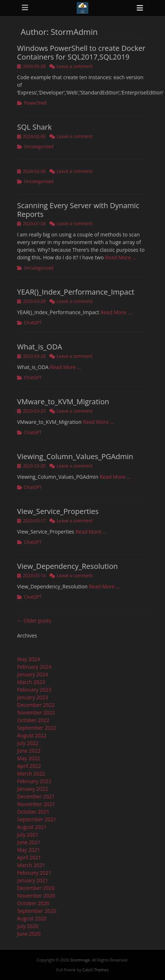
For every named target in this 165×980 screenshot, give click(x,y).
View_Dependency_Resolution (67, 566)
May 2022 (29, 758)
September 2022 (37, 728)
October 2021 (33, 812)
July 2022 (28, 743)
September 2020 (37, 911)
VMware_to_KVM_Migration (63, 402)
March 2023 (31, 682)
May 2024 (29, 659)
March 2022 (31, 774)
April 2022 (29, 766)
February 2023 (34, 690)
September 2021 (37, 819)
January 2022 (33, 789)
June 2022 (29, 751)
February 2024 (34, 667)
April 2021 (29, 857)
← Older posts (34, 621)
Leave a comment (75, 66)
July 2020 (28, 926)
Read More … (121, 257)
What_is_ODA (40, 347)
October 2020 (33, 903)
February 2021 (34, 873)
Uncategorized (39, 147)
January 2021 (33, 880)
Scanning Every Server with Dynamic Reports (78, 210)
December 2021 (36, 796)
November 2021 (36, 804)
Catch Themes (96, 970)
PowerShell (35, 103)
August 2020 (32, 918)
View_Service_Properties (58, 511)
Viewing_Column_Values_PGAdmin (75, 456)
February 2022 (34, 781)
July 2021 (28, 835)
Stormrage (80, 960)
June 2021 (29, 842)
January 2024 (33, 674)
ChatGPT (33, 323)
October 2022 (33, 720)
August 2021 (32, 827)
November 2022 (36, 712)
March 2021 (31, 865)
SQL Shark (34, 127)
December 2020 (36, 888)
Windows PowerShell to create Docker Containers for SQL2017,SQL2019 (81, 52)
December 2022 (36, 705)
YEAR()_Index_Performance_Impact (76, 292)
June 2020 (29, 934)
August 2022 (32, 735)
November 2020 (36, 896)
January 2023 (33, 697)
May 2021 (29, 850)
